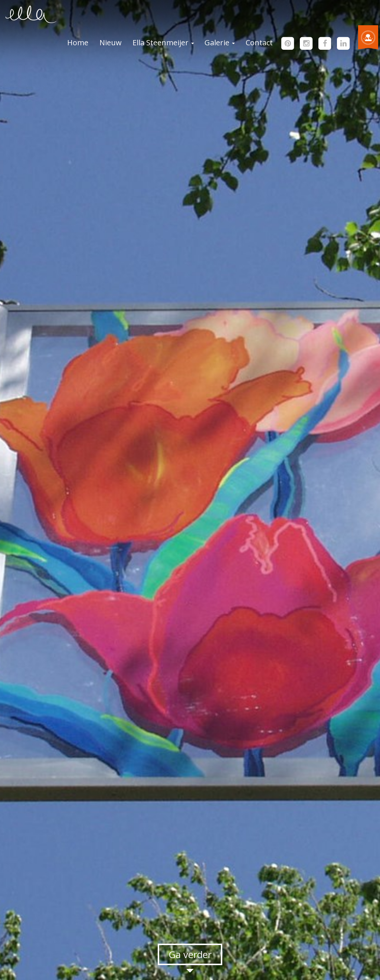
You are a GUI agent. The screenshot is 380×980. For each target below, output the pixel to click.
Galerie (220, 43)
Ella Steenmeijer (163, 43)
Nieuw (111, 43)
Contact (259, 43)
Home (78, 43)
